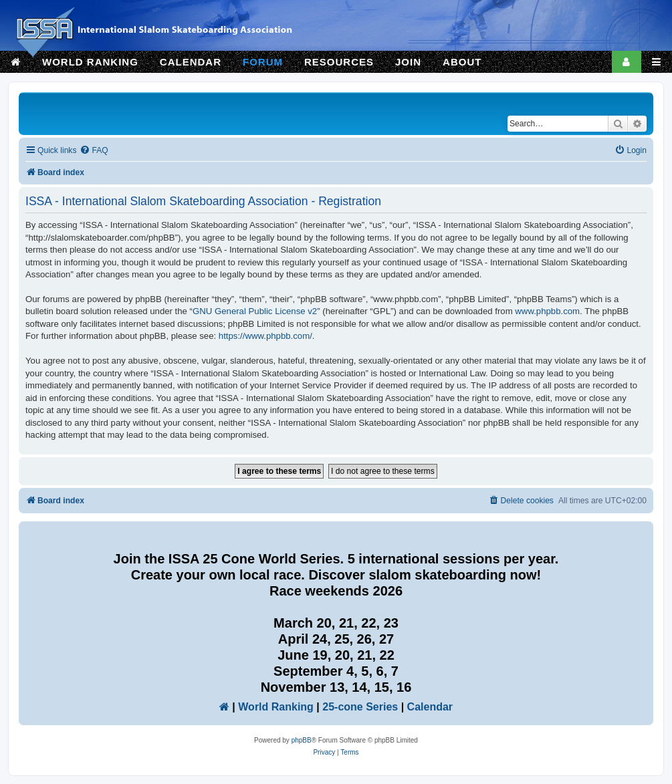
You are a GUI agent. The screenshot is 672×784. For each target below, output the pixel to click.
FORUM (263, 62)
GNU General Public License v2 (255, 311)
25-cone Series (360, 707)
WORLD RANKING (90, 62)
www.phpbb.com (547, 311)
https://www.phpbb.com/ (265, 336)
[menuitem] (94, 151)
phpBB (302, 740)
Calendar (430, 707)
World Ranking (276, 707)
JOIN (408, 62)
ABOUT (462, 62)
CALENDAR (191, 62)
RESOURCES (339, 62)
